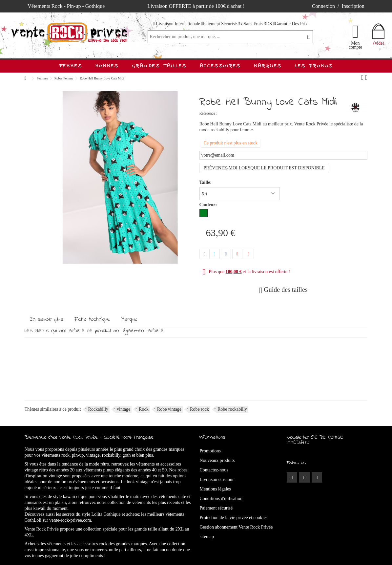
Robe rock (199, 409)
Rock (144, 409)
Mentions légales (215, 489)
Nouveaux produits (217, 460)
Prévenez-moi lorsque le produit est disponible (264, 168)
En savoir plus (47, 319)
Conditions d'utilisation (221, 499)
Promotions (210, 451)
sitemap (207, 537)
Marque (129, 319)
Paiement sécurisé (216, 508)
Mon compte (355, 45)
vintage (124, 409)
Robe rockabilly (232, 409)
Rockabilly (98, 409)
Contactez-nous (214, 470)
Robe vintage (169, 409)
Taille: (206, 182)
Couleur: (209, 205)
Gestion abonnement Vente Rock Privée (236, 527)
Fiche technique (92, 319)
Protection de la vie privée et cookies (234, 518)
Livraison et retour (217, 479)
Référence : (208, 113)
